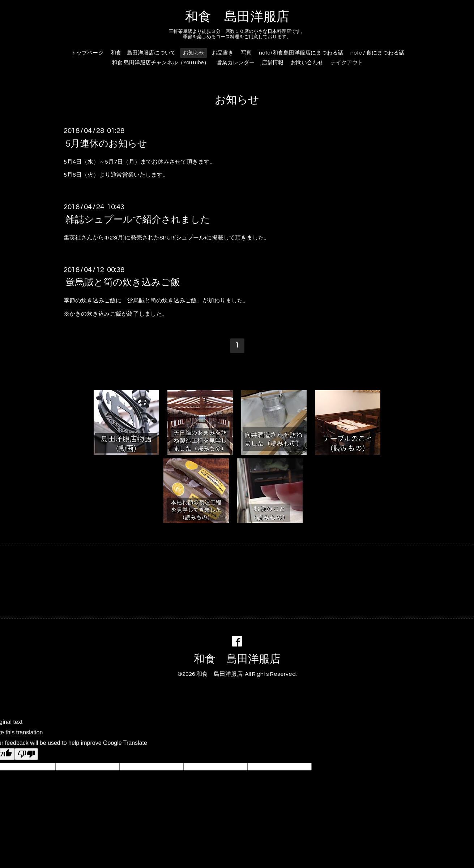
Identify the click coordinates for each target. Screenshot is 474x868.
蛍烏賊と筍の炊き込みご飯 (123, 282)
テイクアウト (347, 63)
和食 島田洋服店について (143, 53)
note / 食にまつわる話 (377, 53)
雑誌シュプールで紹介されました (138, 220)
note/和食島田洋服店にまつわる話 (301, 53)
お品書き (223, 53)
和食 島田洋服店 (237, 17)
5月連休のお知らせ (106, 143)
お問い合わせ (307, 63)
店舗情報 (273, 63)
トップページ (87, 53)
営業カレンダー (236, 63)
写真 (246, 53)
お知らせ (194, 53)
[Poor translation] (26, 754)
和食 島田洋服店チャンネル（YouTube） (161, 63)
